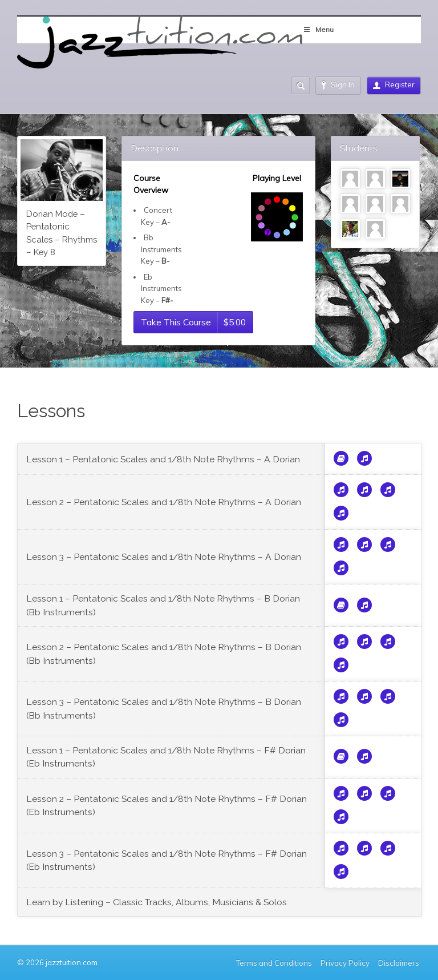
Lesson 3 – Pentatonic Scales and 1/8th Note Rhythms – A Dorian (164, 557)
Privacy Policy (345, 963)
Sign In (338, 85)
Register (394, 84)
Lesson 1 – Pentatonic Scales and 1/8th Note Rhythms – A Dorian (163, 459)
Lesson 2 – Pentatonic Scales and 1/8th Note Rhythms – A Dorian (164, 502)
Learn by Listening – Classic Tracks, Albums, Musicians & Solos (157, 902)
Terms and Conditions (274, 963)
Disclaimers (400, 963)
